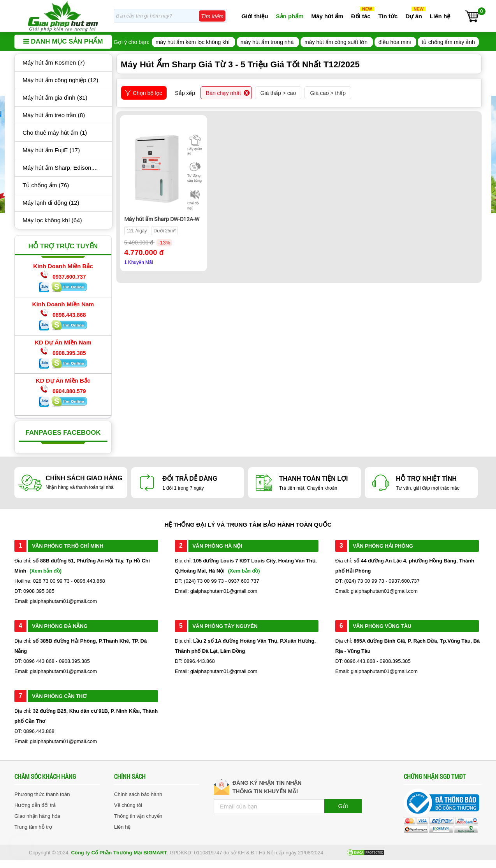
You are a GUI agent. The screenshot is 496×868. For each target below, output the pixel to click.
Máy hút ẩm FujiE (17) (51, 150)
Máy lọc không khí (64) (52, 220)
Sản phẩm (290, 16)
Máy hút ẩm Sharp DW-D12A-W (162, 219)
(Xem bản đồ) (46, 571)
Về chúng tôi (128, 805)
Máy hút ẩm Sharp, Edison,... (60, 168)
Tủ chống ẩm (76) (46, 185)
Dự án (414, 16)
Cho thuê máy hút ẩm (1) (55, 133)
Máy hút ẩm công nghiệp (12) (60, 80)
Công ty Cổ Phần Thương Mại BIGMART (119, 853)
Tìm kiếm (212, 16)
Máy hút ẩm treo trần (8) (54, 115)
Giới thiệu (255, 16)
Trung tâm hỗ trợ (33, 827)
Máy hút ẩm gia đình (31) (55, 98)
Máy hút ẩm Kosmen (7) (54, 62)
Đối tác (361, 16)
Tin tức (388, 16)
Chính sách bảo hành (138, 794)
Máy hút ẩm (327, 16)
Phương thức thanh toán (42, 794)
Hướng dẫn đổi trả (35, 805)
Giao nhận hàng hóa (37, 816)
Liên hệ (440, 16)
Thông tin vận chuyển (138, 816)
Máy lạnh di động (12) (51, 203)
